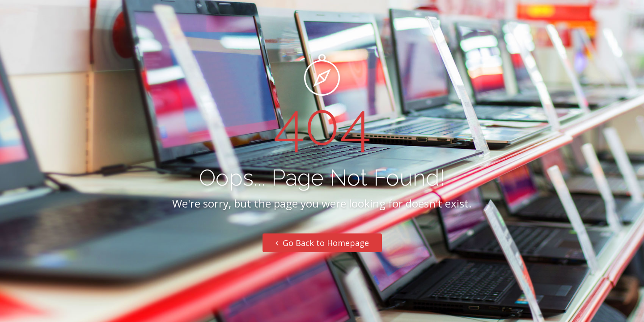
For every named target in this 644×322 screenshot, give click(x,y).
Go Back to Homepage (322, 243)
